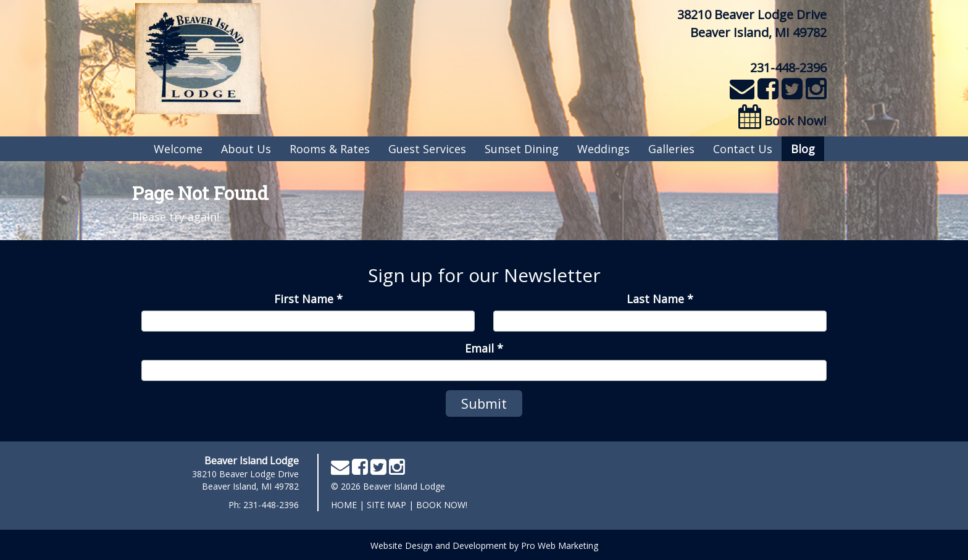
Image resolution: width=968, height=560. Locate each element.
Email (484, 348)
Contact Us (743, 149)
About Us (246, 149)
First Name (308, 299)
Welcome (178, 149)
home (344, 505)
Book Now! (782, 121)
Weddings (603, 149)
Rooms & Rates (330, 149)
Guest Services (427, 149)
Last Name (660, 299)
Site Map (386, 505)
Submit (484, 403)
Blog (803, 149)
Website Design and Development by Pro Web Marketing (484, 545)
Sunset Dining (522, 149)
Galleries (671, 149)
